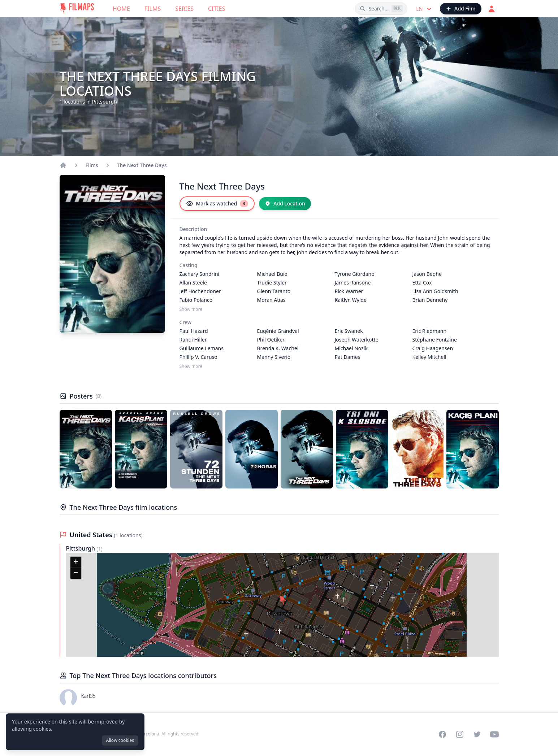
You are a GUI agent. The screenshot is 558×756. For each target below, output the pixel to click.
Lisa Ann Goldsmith (435, 291)
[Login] (492, 9)
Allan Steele (193, 283)
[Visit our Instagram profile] (460, 734)
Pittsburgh (81, 548)
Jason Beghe (427, 274)
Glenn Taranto (274, 291)
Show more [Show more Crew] (191, 366)
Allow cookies (120, 740)
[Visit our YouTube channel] (494, 734)
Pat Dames (348, 357)
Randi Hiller (193, 340)
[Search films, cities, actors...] (381, 9)
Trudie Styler (272, 283)
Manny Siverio (274, 357)
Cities (217, 9)
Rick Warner (349, 291)
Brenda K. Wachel (278, 348)
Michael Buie (272, 274)
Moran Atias (271, 300)
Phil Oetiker (271, 340)
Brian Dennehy (430, 300)
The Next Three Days (142, 165)
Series (184, 9)
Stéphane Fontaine (435, 340)
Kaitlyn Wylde (351, 300)
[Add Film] (460, 9)
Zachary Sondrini (200, 274)
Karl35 (89, 696)
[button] (282, 600)
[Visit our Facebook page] (442, 734)
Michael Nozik (351, 348)
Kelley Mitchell (429, 357)
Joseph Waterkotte (357, 340)
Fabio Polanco (196, 300)
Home (121, 9)
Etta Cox (422, 283)
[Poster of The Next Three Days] (86, 449)
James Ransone (353, 283)
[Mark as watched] (217, 204)
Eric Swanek (349, 331)
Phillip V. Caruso (198, 357)
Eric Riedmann (430, 331)
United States (92, 535)
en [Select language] (424, 9)
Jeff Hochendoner (200, 291)
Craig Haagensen (433, 348)
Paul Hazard (194, 331)
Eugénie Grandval (278, 331)
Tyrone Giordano (355, 274)
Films (153, 9)
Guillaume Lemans (202, 348)
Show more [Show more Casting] (191, 309)
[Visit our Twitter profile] (477, 734)
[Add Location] (285, 204)
